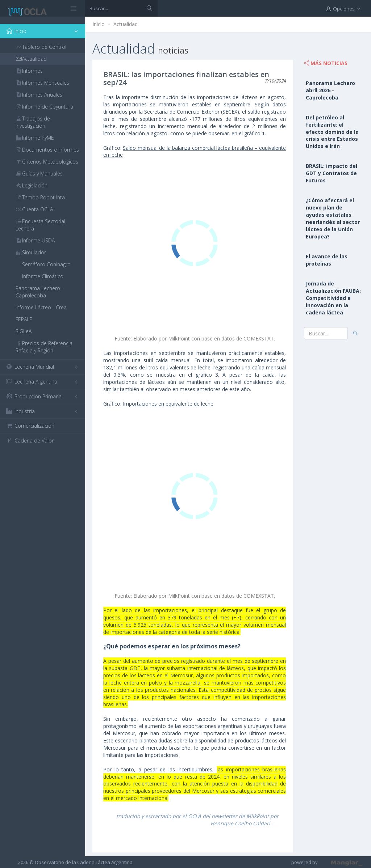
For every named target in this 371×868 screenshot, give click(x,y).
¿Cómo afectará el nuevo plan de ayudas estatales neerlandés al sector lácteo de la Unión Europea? (333, 218)
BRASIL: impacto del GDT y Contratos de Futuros (332, 173)
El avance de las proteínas (327, 260)
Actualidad (126, 24)
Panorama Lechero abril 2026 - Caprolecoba (330, 90)
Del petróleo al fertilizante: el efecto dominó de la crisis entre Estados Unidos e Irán (332, 132)
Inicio (99, 24)
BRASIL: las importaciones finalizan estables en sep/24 (186, 78)
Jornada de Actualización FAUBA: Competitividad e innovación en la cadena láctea (333, 298)
